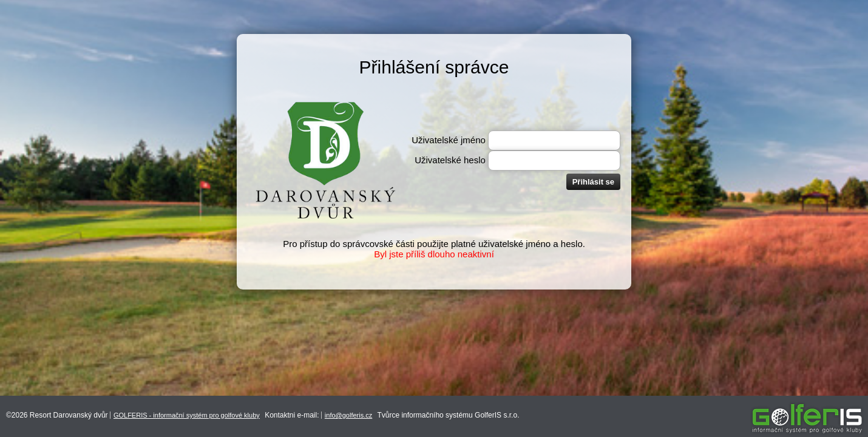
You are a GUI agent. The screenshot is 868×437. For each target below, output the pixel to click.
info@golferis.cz (348, 415)
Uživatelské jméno (449, 140)
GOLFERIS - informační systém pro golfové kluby (187, 415)
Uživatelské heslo (450, 160)
